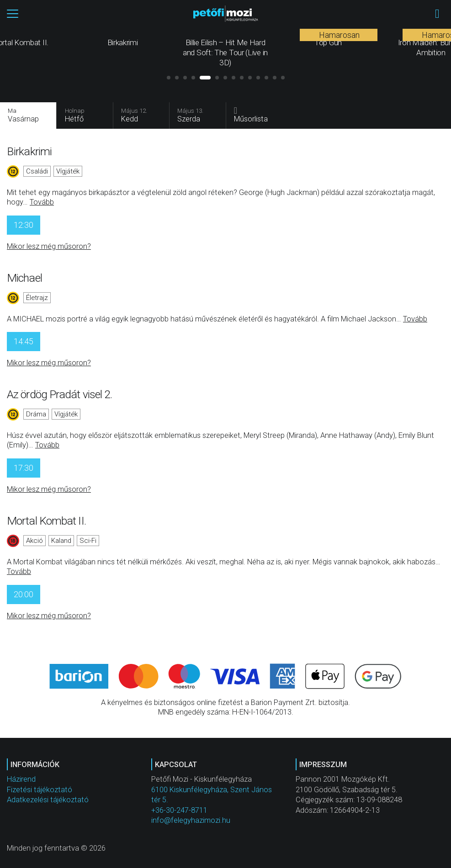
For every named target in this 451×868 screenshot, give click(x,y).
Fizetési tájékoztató (40, 790)
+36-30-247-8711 (179, 811)
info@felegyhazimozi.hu (191, 821)
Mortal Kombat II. (46, 522)
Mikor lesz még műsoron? (49, 247)
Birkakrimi (29, 152)
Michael (24, 278)
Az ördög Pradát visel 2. (59, 395)
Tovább (42, 203)
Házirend (21, 780)
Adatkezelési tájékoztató (48, 800)
